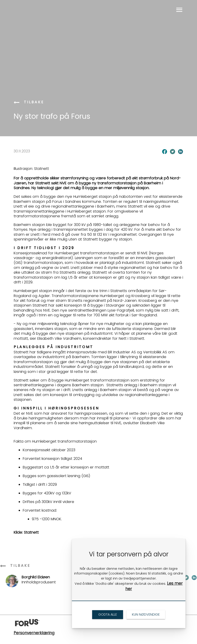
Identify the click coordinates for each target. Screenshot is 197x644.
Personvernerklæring (34, 633)
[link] (17, 103)
